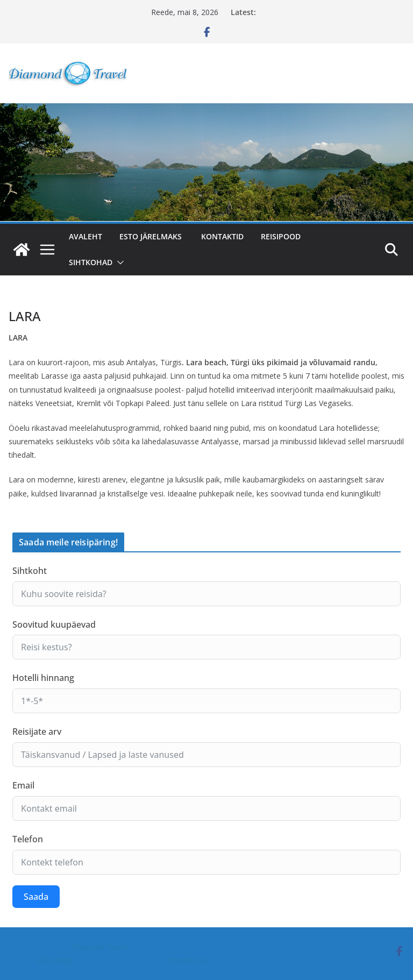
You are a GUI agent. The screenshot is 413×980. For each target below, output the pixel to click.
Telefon (28, 839)
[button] (118, 262)
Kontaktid (222, 236)
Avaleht (86, 236)
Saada (36, 897)
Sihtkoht (30, 571)
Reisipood (281, 236)
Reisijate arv (37, 732)
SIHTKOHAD (91, 262)
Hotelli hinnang (43, 678)
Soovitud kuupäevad (54, 624)
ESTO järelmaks (152, 236)
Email (23, 785)
